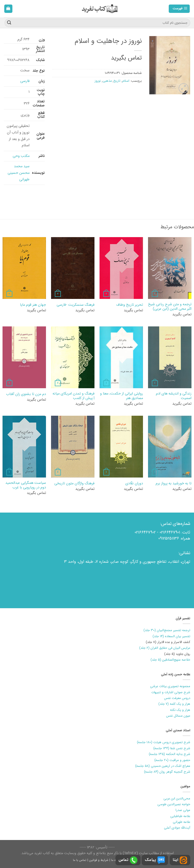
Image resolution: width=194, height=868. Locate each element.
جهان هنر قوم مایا (33, 305)
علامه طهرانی (181, 822)
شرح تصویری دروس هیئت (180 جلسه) (164, 742)
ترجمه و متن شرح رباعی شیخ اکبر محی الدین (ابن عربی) (170, 307)
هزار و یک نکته (180, 710)
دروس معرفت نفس (177, 698)
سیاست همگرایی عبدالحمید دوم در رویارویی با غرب (26, 485)
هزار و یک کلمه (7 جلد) (174, 704)
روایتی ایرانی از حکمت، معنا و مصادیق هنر (122, 396)
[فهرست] (179, 9)
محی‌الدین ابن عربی (177, 799)
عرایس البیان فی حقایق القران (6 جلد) (165, 648)
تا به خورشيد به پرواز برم (174, 484)
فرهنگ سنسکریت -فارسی (76, 305)
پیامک (155, 860)
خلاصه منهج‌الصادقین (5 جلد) (170, 660)
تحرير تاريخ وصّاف (130, 305)
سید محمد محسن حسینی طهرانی (19, 173)
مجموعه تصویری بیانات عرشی (170, 686)
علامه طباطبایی (180, 816)
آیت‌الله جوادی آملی (177, 828)
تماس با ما (80, 860)
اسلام (126, 81)
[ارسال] (9, 23)
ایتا (180, 860)
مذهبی (107, 81)
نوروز (98, 81)
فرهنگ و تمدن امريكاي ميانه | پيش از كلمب (74, 396)
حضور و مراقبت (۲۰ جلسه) (172, 760)
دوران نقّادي (134, 484)
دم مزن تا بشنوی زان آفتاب (26, 394)
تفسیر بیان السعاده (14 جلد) (171, 636)
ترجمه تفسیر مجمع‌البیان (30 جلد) (167, 630)
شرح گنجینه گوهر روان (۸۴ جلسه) (167, 772)
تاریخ (117, 81)
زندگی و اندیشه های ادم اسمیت (174, 396)
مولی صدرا (183, 810)
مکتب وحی (21, 156)
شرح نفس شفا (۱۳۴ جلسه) (172, 748)
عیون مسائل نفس (178, 716)
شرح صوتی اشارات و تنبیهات (171, 692)
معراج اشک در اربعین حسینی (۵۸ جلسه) (163, 766)
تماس (128, 860)
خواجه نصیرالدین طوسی (174, 804)
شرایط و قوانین (99, 860)
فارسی (25, 81)
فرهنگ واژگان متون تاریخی (74, 484)
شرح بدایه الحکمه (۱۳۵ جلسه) (169, 754)
